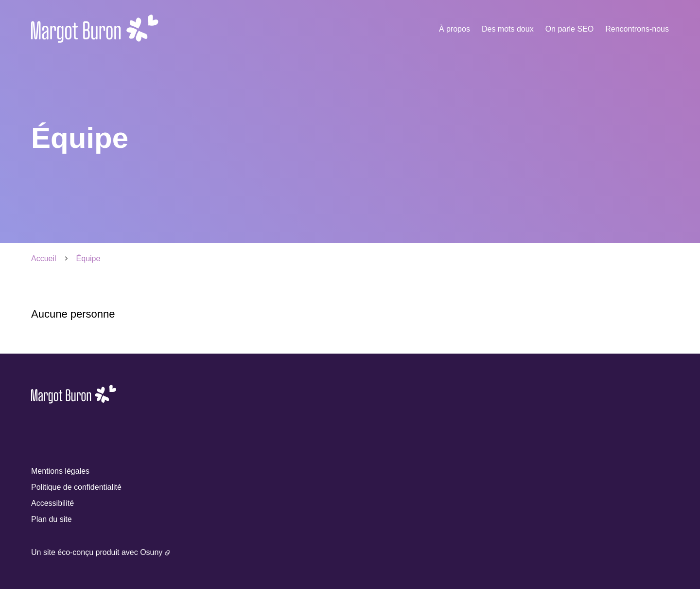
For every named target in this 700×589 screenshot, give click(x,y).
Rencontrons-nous (637, 29)
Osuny (151, 552)
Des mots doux (508, 29)
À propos (455, 29)
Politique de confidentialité (76, 487)
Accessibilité (52, 503)
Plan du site (52, 519)
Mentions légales (60, 471)
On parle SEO (570, 29)
